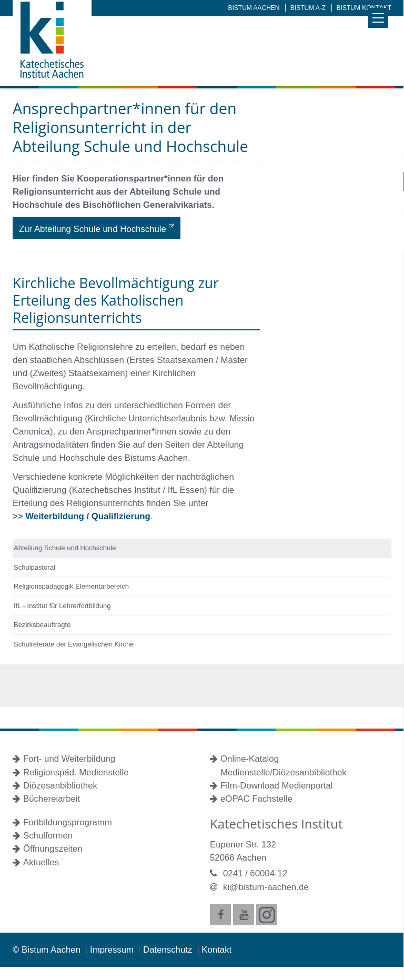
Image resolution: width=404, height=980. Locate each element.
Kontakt (216, 950)
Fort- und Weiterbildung (69, 759)
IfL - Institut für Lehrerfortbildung (62, 606)
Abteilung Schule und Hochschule (65, 548)
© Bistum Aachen (48, 950)
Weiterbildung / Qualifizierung (88, 516)
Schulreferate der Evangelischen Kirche (74, 644)
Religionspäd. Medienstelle (76, 772)
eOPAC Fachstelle (256, 799)
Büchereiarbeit (52, 799)
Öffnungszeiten (53, 849)
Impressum (113, 950)
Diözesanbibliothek (60, 786)
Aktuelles (41, 862)
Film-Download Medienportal (277, 786)
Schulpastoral (34, 567)
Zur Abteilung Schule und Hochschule (93, 229)
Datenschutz (169, 950)
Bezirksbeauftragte (42, 625)
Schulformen (48, 836)
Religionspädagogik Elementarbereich (71, 586)
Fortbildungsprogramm (68, 822)
